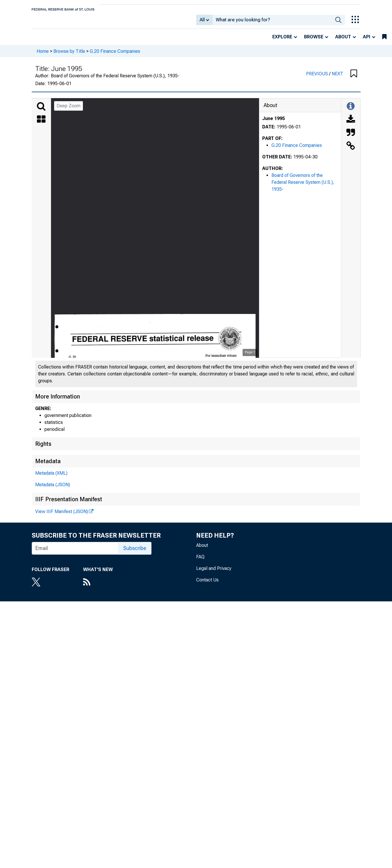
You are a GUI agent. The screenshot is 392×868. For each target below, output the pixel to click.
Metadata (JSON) (53, 489)
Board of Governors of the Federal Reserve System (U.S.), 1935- (303, 186)
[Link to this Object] (351, 150)
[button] (354, 78)
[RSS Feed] (98, 587)
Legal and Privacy (214, 572)
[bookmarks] (384, 41)
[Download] (351, 124)
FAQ (200, 561)
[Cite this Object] (351, 137)
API (367, 41)
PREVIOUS (318, 78)
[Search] (41, 111)
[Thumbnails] (41, 124)
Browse (314, 41)
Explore (282, 41)
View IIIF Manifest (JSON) (62, 516)
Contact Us (207, 584)
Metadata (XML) (51, 477)
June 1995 (273, 122)
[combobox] (272, 22)
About (343, 41)
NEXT (337, 78)
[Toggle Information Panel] (351, 111)
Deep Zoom (69, 110)
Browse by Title (69, 55)
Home (43, 55)
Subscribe (135, 552)
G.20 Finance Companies (115, 55)
